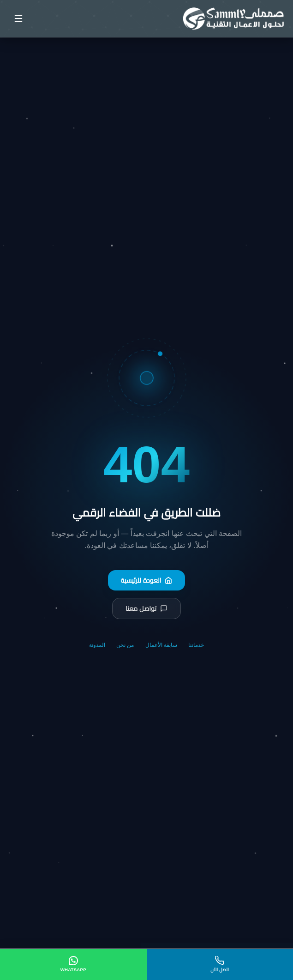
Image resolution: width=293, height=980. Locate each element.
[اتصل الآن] (220, 965)
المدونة (97, 645)
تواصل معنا (146, 609)
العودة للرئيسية (147, 580)
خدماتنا (196, 645)
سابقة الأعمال (161, 645)
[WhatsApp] (73, 965)
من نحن (125, 645)
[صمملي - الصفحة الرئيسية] (233, 18)
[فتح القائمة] (18, 18)
